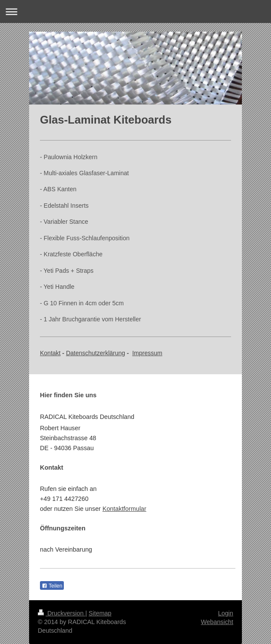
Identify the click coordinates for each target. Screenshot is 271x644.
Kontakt (50, 353)
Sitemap (100, 613)
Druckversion (61, 613)
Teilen (52, 586)
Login (226, 613)
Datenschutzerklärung (96, 353)
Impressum (147, 353)
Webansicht (217, 622)
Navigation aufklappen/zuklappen (135, 11)
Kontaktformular (124, 509)
